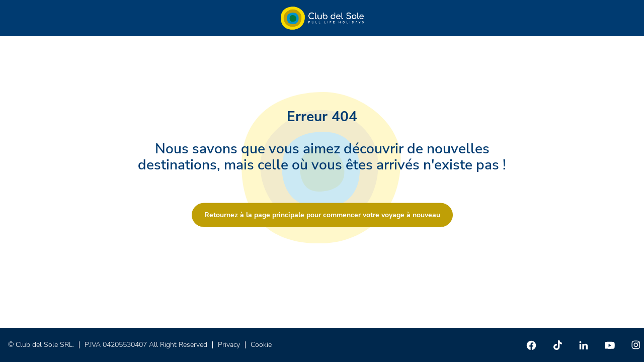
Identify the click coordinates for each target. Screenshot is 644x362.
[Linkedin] (584, 345)
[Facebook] (531, 345)
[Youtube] (610, 345)
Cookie (261, 345)
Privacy (229, 345)
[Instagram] (636, 345)
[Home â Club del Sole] (322, 18)
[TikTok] (557, 345)
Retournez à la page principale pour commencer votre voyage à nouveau (322, 215)
